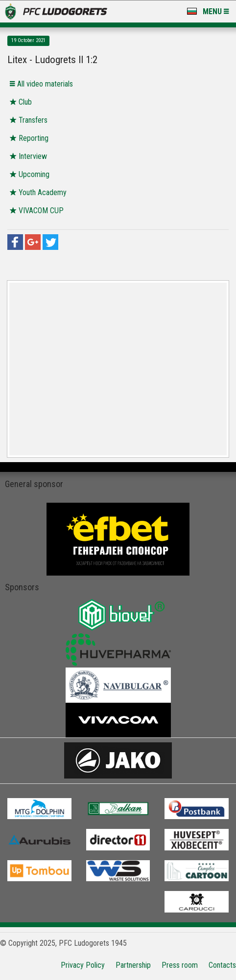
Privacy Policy (83, 965)
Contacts (222, 965)
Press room (180, 965)
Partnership (133, 965)
